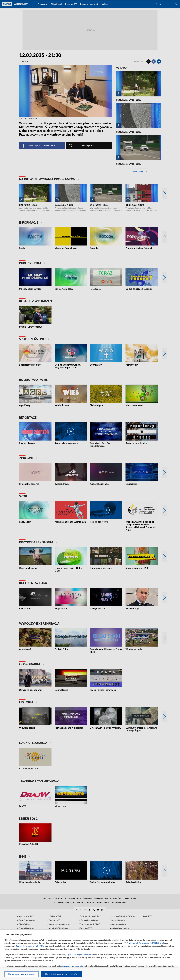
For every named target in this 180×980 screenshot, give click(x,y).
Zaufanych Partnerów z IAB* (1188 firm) (147, 943)
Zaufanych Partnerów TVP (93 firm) (31, 946)
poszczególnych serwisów (80, 954)
